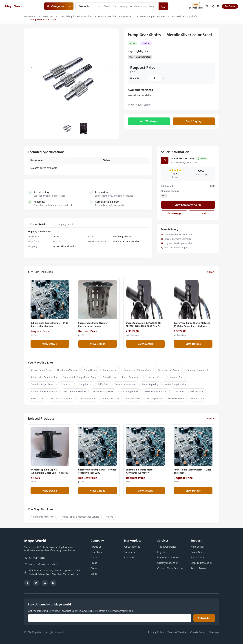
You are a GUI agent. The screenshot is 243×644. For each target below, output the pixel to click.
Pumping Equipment (197, 370)
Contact (95, 568)
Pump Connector (131, 377)
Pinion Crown (37, 398)
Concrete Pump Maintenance (188, 391)
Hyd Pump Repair (130, 391)
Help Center (197, 547)
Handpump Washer (67, 370)
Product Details (38, 224)
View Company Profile (188, 205)
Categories (47, 16)
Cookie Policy (198, 632)
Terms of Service (177, 632)
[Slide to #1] (67, 128)
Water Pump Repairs (176, 384)
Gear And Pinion (87, 398)
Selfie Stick (103, 384)
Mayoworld (30, 16)
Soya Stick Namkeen (125, 384)
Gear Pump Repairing (156, 391)
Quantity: (135, 78)
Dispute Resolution (201, 563)
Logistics (162, 552)
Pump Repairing (150, 384)
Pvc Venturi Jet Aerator (169, 370)
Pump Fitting (109, 377)
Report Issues (198, 568)
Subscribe (204, 618)
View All (211, 272)
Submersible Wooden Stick (138, 370)
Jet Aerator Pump (155, 377)
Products (129, 557)
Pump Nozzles (110, 370)
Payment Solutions (168, 557)
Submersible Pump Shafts (184, 16)
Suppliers (129, 552)
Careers (95, 557)
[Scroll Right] (112, 68)
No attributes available (139, 95)
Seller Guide (197, 557)
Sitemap (214, 632)
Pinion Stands (197, 398)
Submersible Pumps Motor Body (80, 377)
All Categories (132, 547)
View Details (50, 344)
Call (202, 213)
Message (174, 213)
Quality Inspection (168, 563)
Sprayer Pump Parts (41, 370)
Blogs (94, 574)
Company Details (65, 224)
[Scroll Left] (31, 68)
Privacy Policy (156, 632)
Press (94, 563)
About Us (96, 547)
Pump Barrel (85, 384)
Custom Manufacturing (171, 568)
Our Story (96, 552)
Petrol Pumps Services (75, 391)
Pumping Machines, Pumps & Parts (116, 16)
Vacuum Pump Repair (104, 391)
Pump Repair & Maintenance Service (81, 517)
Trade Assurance (167, 547)
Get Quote (230, 6)
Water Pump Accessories (152, 16)
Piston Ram (66, 384)
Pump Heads (90, 370)
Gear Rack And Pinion (61, 398)
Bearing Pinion (154, 398)
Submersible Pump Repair (44, 391)
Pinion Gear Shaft (111, 398)
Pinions (109, 517)
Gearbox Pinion (176, 398)
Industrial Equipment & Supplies (75, 16)
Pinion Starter (133, 398)
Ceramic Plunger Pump (42, 384)
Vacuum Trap (177, 377)
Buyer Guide (198, 552)
